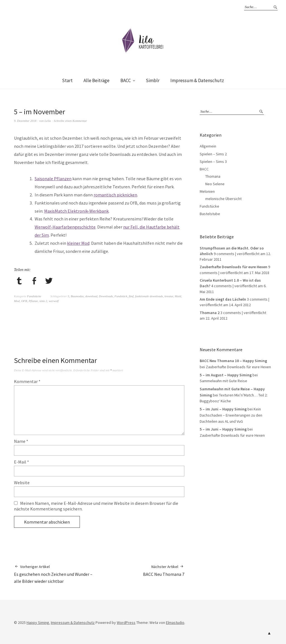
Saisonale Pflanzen (53, 179)
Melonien (207, 191)
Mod (17, 301)
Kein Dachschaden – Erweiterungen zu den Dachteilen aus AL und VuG (231, 415)
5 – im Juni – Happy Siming (223, 409)
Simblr (153, 80)
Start (67, 80)
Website (22, 483)
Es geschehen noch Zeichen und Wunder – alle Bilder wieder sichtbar (57, 574)
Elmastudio (175, 622)
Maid (178, 296)
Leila (48, 121)
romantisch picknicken (115, 195)
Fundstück (121, 296)
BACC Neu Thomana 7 (164, 570)
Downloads (106, 296)
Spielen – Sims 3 (213, 161)
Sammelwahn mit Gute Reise (223, 381)
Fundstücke (34, 296)
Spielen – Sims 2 (213, 154)
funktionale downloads (149, 296)
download (91, 296)
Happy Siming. (38, 622)
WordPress (126, 622)
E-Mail (22, 462)
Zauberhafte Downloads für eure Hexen (233, 267)
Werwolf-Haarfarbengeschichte (65, 227)
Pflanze (33, 301)
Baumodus (77, 296)
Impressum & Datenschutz (197, 80)
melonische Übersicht (223, 199)
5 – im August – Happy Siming (226, 375)
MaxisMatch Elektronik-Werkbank (76, 211)
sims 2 (43, 301)
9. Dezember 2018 (25, 121)
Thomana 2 (210, 313)
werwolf (53, 301)
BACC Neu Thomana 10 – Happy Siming (233, 361)
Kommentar (27, 381)
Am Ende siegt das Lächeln (223, 299)
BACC (126, 80)
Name (21, 441)
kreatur (169, 296)
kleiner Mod (78, 243)
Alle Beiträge (96, 80)
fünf (131, 296)
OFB (24, 301)
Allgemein (208, 146)
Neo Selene (215, 184)
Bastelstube (210, 214)
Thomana (213, 176)
